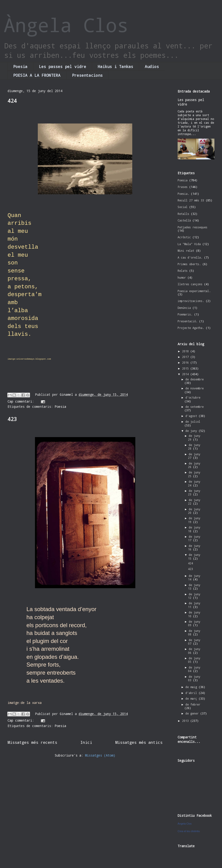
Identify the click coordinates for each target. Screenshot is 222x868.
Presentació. (188, 321)
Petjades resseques (192, 227)
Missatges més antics (139, 742)
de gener (193, 713)
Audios (152, 66)
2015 (186, 368)
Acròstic (184, 237)
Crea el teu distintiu (189, 831)
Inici (86, 742)
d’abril (192, 693)
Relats (183, 271)
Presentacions (87, 75)
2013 (186, 721)
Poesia (20, 66)
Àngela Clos (66, 25)
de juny (192, 431)
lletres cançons (190, 284)
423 (12, 419)
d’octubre (193, 397)
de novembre (194, 388)
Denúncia (184, 308)
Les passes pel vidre (63, 66)
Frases (183, 187)
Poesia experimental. (194, 291)
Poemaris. (185, 314)
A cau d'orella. (190, 257)
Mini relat (186, 251)
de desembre (194, 379)
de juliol (193, 421)
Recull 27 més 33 (191, 200)
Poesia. (183, 194)
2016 (186, 362)
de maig (192, 687)
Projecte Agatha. (191, 328)
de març (192, 698)
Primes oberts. (189, 264)
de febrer (193, 704)
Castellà (184, 220)
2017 (186, 357)
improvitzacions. (191, 301)
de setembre (194, 407)
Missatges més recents (32, 742)
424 (12, 101)
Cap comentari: (22, 401)
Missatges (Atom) (100, 755)
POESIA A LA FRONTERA (37, 75)
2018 (186, 351)
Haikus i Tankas (115, 66)
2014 (186, 374)
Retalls (183, 214)
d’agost (192, 416)
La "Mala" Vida (189, 244)
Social (183, 207)
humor (182, 277)
